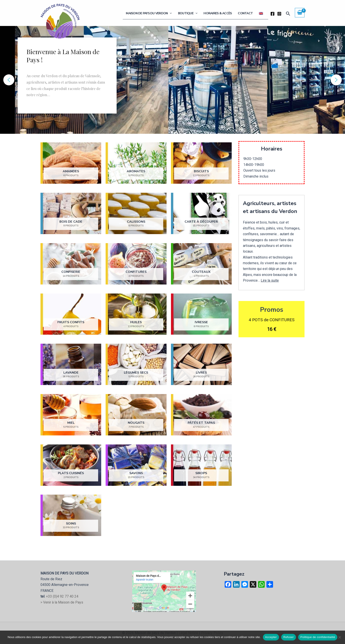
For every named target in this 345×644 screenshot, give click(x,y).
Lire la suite (270, 280)
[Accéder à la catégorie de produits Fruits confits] (71, 314)
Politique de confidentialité (318, 637)
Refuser (289, 637)
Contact (248, 13)
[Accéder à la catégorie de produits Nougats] (136, 415)
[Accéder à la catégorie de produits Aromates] (136, 163)
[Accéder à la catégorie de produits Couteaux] (201, 264)
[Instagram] (279, 14)
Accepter (271, 637)
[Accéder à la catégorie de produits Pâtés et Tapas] (201, 415)
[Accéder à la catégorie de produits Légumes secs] (136, 364)
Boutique (194, 13)
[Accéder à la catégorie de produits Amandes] (71, 163)
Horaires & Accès (222, 13)
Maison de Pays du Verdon (157, 13)
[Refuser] (339, 637)
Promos (272, 310)
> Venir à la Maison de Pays (62, 602)
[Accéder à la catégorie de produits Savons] (136, 465)
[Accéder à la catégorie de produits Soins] (71, 515)
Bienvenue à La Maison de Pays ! (63, 56)
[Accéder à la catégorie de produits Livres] (201, 364)
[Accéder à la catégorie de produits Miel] (71, 415)
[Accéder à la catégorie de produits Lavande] (71, 364)
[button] (178, 13)
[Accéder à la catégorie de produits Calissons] (136, 214)
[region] (172, 80)
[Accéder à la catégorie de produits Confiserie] (71, 264)
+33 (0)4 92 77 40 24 (62, 596)
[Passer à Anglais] (262, 13)
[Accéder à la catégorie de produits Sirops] (201, 465)
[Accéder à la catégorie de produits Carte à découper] (201, 214)
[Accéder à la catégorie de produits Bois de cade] (71, 214)
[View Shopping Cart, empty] (300, 13)
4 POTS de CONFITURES (272, 320)
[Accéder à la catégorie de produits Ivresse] (201, 314)
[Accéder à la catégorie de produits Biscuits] (201, 163)
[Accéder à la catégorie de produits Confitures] (136, 264)
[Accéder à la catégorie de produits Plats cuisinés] (71, 465)
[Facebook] (273, 14)
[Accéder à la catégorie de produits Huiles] (136, 314)
